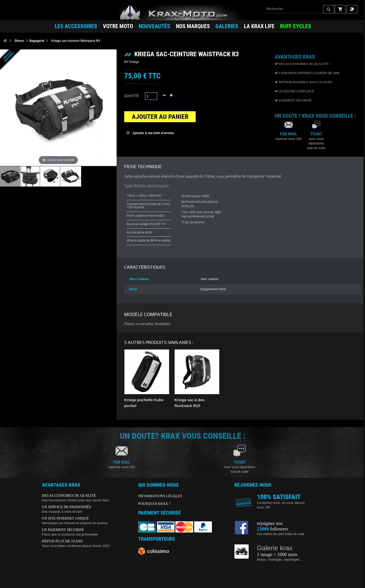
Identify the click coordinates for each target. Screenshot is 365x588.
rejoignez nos (270, 523)
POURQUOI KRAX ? (154, 504)
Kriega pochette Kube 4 (246, 400)
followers (273, 529)
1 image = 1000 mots (277, 554)
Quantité (131, 96)
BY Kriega (132, 62)
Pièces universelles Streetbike (147, 324)
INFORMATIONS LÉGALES (160, 496)
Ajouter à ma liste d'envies (153, 133)
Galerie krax (275, 548)
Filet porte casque (140, 400)
